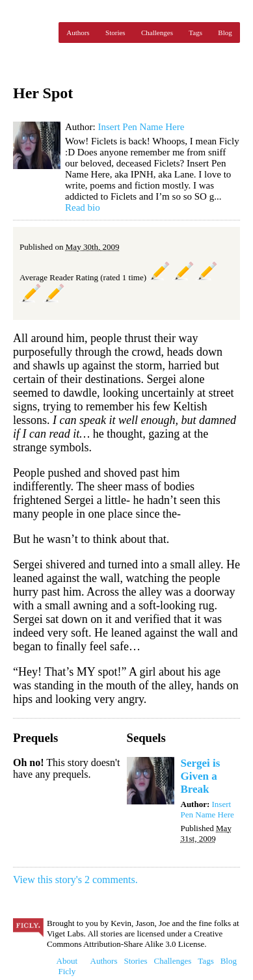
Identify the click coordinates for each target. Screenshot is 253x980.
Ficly (33, 33)
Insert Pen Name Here (141, 127)
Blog (225, 33)
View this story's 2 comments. (75, 880)
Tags (195, 33)
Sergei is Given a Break (201, 776)
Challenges (157, 33)
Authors (78, 33)
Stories (115, 33)
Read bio (83, 207)
